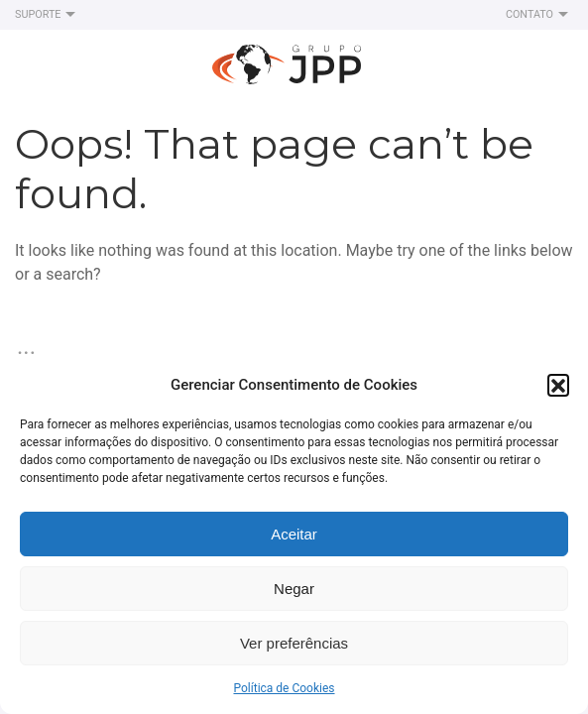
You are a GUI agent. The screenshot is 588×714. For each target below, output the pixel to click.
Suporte (48, 15)
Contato (539, 15)
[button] (558, 385)
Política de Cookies (284, 688)
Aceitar (294, 534)
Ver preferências (294, 643)
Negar (294, 589)
